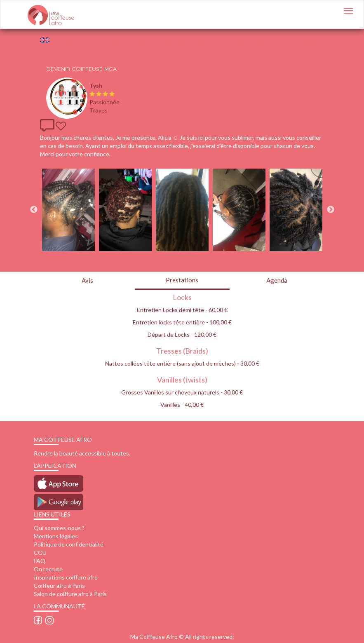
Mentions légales (56, 536)
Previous (34, 210)
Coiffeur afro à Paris (59, 586)
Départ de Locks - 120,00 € (182, 334)
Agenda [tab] (277, 280)
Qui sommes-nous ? (59, 528)
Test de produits (187, 40)
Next (331, 210)
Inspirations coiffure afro (66, 577)
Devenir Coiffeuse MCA (82, 69)
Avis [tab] (87, 280)
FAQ (142, 40)
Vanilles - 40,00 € (182, 405)
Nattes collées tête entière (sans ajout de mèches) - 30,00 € (182, 363)
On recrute (48, 569)
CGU (40, 553)
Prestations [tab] (182, 280)
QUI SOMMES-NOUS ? (94, 40)
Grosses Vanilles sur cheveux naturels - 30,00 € (182, 392)
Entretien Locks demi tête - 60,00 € (182, 310)
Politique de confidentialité (69, 544)
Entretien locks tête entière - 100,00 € (182, 322)
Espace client (247, 40)
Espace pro (298, 40)
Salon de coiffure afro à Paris (70, 594)
